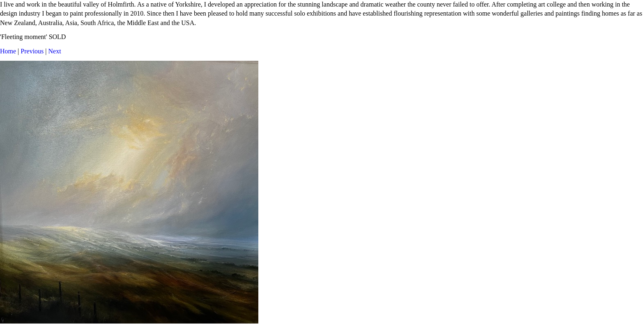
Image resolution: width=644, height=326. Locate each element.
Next (55, 51)
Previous (32, 51)
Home (8, 51)
